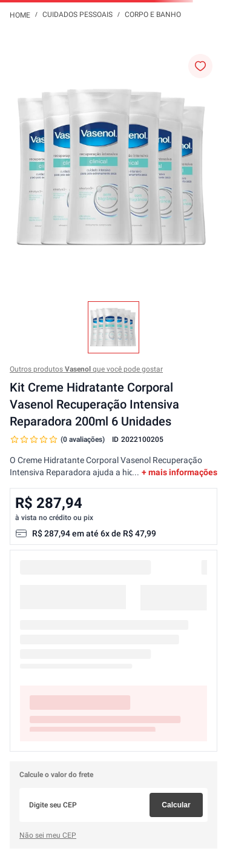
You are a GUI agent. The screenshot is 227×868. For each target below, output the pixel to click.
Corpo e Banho (153, 15)
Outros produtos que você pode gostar (86, 369)
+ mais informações (179, 472)
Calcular (176, 805)
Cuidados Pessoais (77, 15)
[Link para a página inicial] (20, 15)
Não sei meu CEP (48, 835)
